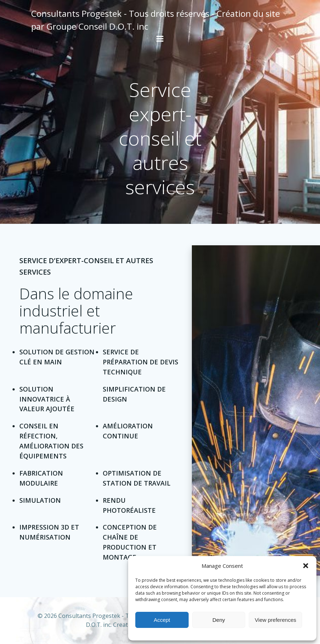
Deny (219, 620)
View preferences (276, 620)
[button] (306, 566)
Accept (162, 620)
